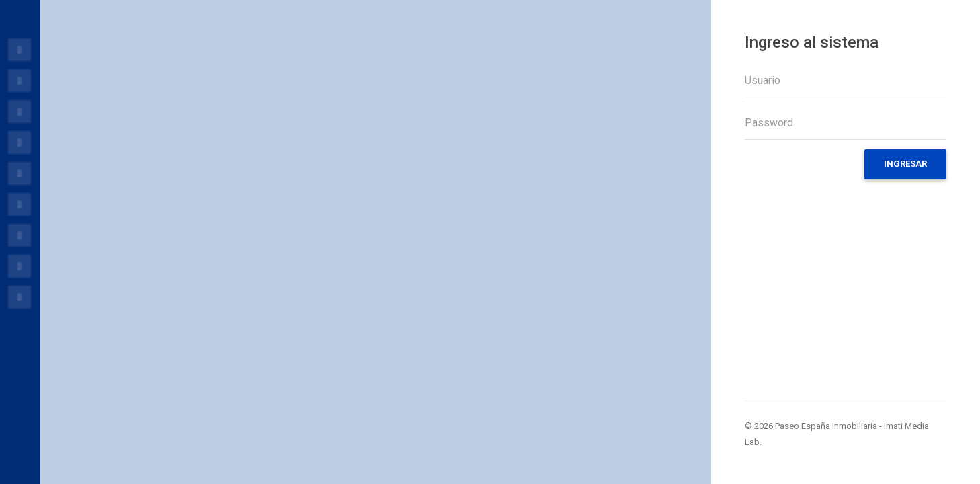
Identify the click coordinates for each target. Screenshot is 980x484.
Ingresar (905, 164)
